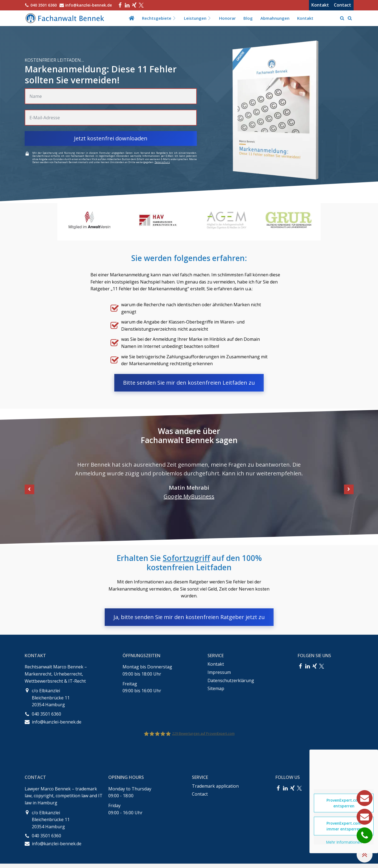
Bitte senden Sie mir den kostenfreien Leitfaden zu (189, 383)
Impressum (219, 672)
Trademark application (215, 786)
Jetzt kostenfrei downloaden (111, 138)
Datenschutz (162, 162)
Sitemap (216, 688)
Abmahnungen (275, 18)
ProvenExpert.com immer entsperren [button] (344, 826)
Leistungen (198, 18)
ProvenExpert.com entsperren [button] (344, 803)
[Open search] (342, 18)
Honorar (227, 18)
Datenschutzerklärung (231, 680)
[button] (29, 489)
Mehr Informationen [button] (344, 842)
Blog (248, 18)
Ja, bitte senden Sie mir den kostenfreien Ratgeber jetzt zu (189, 617)
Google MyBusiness (189, 496)
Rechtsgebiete (159, 18)
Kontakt (320, 5)
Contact (343, 5)
